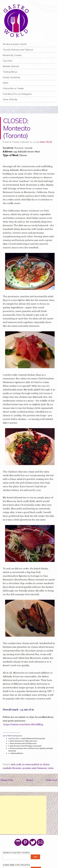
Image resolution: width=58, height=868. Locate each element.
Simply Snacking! (11, 77)
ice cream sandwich (31, 764)
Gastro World (46, 142)
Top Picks (8, 61)
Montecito (17, 768)
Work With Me (10, 99)
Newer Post (7, 780)
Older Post (52, 780)
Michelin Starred (11, 66)
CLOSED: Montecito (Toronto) (17, 128)
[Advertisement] (23, 815)
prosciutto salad (29, 768)
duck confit (16, 764)
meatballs (7, 768)
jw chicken (45, 764)
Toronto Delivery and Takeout (18, 50)
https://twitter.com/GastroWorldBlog (23, 724)
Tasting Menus (10, 72)
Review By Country (12, 55)
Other (6, 83)
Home (30, 780)
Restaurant (42, 768)
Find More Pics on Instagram (17, 94)
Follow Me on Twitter (13, 88)
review (51, 768)
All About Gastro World (15, 44)
